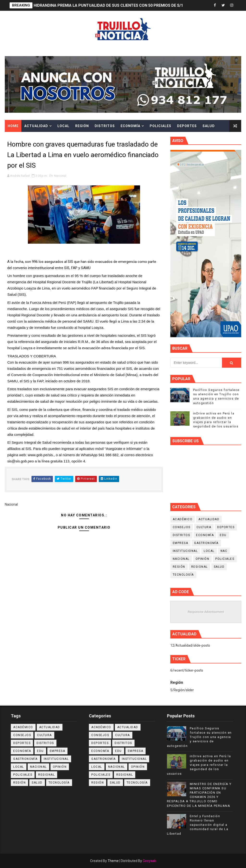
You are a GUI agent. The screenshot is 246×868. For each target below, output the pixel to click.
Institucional (185, 551)
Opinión (203, 559)
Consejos (182, 527)
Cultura (16, 138)
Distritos (105, 126)
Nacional (60, 176)
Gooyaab (149, 861)
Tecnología (183, 575)
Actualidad (36, 126)
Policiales (160, 126)
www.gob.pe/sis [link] (40, 455)
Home (13, 126)
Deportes (187, 126)
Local (63, 126)
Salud (209, 126)
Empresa (181, 543)
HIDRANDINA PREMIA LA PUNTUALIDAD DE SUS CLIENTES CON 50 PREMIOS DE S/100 (111, 5)
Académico (183, 519)
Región (82, 126)
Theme (113, 861)
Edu (223, 535)
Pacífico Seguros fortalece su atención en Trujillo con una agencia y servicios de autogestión (199, 737)
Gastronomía (206, 543)
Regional (200, 567)
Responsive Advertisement (206, 612)
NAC (224, 551)
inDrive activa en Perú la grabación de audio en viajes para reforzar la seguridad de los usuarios (199, 765)
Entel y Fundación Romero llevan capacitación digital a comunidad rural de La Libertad (198, 825)
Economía (130, 126)
